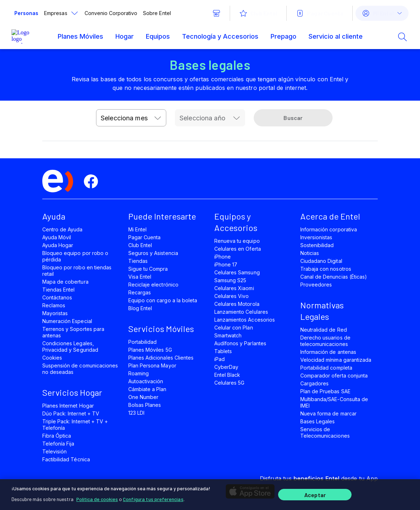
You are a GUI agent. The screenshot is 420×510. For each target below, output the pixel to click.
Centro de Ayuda (63, 229)
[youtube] (143, 182)
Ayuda (54, 216)
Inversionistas (316, 237)
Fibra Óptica (57, 436)
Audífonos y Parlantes (240, 343)
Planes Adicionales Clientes (161, 358)
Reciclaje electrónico (153, 285)
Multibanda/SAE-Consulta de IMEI (334, 402)
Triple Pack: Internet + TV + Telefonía (75, 425)
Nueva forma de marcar (328, 413)
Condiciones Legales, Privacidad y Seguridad (70, 347)
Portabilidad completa (326, 368)
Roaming (139, 373)
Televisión (54, 451)
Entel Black (227, 375)
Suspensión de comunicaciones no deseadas (80, 369)
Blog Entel (140, 308)
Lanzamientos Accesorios (245, 320)
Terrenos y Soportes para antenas (73, 332)
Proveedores (316, 285)
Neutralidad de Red (324, 330)
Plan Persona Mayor (152, 365)
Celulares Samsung (237, 272)
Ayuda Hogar (58, 245)
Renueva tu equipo (237, 241)
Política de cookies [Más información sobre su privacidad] (97, 499)
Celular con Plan (234, 328)
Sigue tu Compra (148, 269)
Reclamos (54, 305)
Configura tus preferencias (153, 499)
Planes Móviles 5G (150, 350)
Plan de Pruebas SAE (325, 391)
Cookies (52, 358)
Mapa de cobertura (65, 282)
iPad (219, 359)
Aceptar (315, 495)
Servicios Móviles (161, 329)
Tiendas (138, 261)
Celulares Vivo (232, 296)
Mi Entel (137, 229)
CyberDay (226, 367)
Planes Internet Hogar (68, 406)
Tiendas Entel (58, 290)
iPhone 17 (226, 264)
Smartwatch (228, 335)
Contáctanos (57, 297)
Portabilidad (142, 342)
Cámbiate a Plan (147, 389)
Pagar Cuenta (144, 237)
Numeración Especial (67, 321)
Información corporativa (329, 229)
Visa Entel (140, 277)
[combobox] (131, 118)
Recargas (140, 292)
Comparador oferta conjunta (334, 376)
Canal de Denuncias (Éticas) (334, 277)
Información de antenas (328, 352)
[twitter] (118, 182)
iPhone (223, 257)
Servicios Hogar (72, 392)
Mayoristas (55, 313)
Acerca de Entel (330, 216)
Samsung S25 (230, 280)
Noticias (310, 253)
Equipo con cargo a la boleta (163, 300)
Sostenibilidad (317, 245)
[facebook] (94, 182)
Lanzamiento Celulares (241, 312)
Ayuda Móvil (57, 237)
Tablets (223, 351)
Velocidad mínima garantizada (336, 360)
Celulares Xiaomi (234, 288)
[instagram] (167, 182)
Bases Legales (318, 421)
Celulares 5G (229, 383)
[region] (210, 495)
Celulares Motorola (237, 304)
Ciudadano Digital (321, 261)
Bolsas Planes (145, 405)
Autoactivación (146, 381)
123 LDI (136, 413)
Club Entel (140, 245)
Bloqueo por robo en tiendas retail (77, 271)
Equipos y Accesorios (236, 222)
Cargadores (314, 383)
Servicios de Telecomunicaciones (325, 432)
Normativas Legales (322, 311)
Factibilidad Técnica (66, 459)
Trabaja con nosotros (326, 269)
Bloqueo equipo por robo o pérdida (75, 256)
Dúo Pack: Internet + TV (71, 413)
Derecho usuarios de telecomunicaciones (325, 341)
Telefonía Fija (58, 444)
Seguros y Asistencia (153, 253)
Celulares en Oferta (238, 249)
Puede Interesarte (162, 216)
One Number (143, 397)
